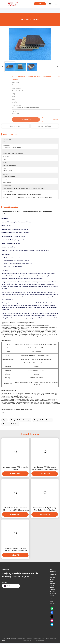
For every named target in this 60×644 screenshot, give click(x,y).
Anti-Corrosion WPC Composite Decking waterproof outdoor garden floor (45, 468)
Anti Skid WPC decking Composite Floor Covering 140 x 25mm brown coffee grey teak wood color (15, 509)
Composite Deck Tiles (10, 424)
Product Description (45, 126)
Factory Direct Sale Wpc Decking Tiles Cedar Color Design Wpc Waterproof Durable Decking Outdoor (45, 509)
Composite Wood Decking (20, 420)
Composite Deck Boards (42, 420)
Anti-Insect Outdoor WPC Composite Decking (15, 468)
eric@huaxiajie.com (11, 586)
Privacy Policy (4, 639)
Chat (40, 4)
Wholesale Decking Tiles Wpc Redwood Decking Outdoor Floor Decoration (15, 550)
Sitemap (8, 638)
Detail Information (15, 126)
